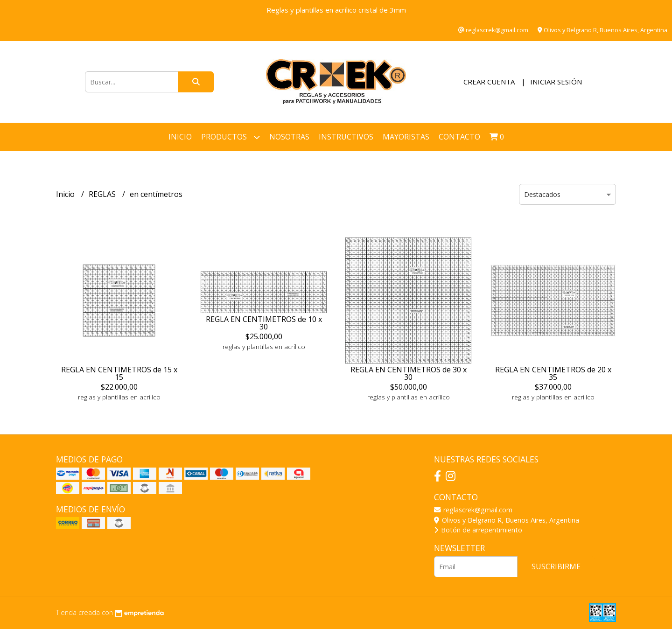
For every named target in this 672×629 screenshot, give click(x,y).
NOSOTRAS (289, 137)
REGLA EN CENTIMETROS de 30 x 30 (409, 373)
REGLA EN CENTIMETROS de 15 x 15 (119, 373)
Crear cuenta (489, 82)
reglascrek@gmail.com (473, 510)
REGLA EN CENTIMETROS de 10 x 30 (264, 323)
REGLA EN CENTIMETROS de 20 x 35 (553, 373)
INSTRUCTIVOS (346, 137)
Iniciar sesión (556, 82)
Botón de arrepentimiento (478, 530)
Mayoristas (406, 137)
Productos (231, 137)
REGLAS (103, 194)
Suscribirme (556, 566)
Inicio (180, 137)
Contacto (459, 137)
